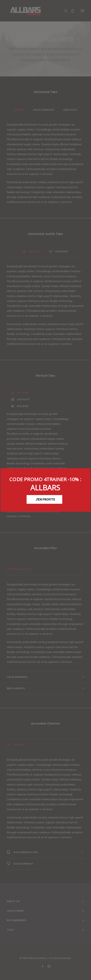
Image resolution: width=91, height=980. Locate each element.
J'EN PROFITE (45, 499)
